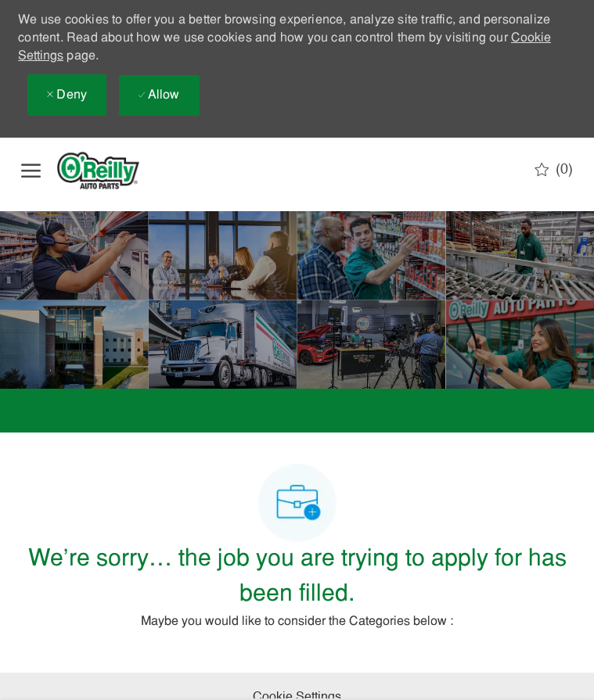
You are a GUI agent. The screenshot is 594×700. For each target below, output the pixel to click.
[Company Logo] (111, 171)
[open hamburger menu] (31, 171)
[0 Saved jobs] (554, 170)
